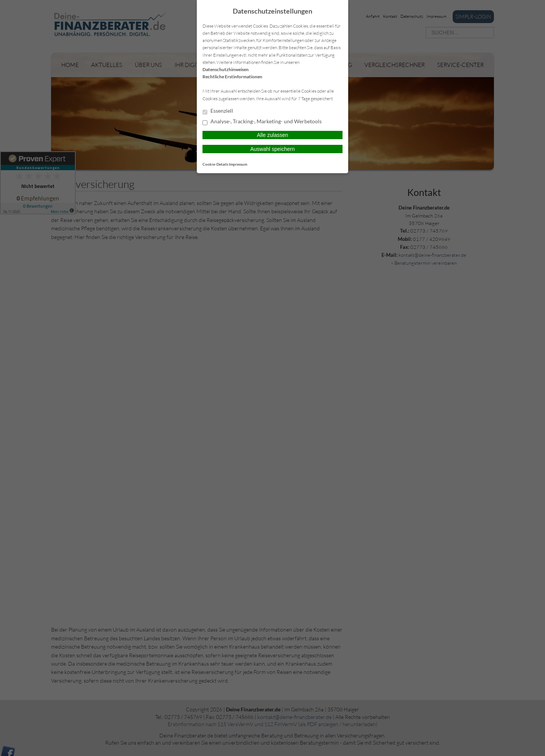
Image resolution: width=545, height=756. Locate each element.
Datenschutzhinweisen (226, 69)
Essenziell (218, 111)
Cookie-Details (215, 164)
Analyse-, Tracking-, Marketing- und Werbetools (262, 122)
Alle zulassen (273, 135)
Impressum (238, 164)
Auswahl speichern (272, 149)
